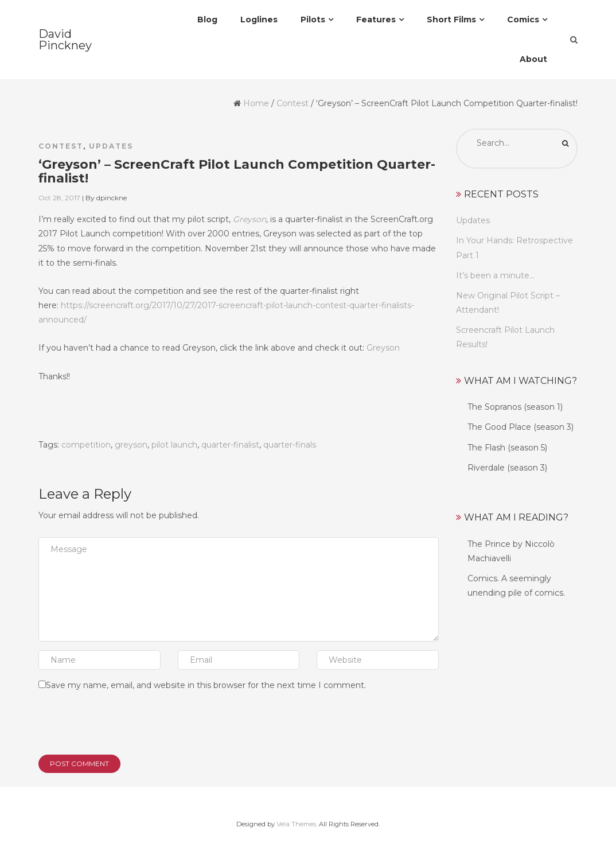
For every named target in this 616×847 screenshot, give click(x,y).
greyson (131, 445)
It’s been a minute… (495, 275)
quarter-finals (290, 445)
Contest (293, 103)
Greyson (249, 219)
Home (256, 103)
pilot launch (174, 445)
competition (86, 445)
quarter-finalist (230, 445)
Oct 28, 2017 (59, 198)
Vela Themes (296, 824)
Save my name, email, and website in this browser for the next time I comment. (206, 685)
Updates (111, 146)
